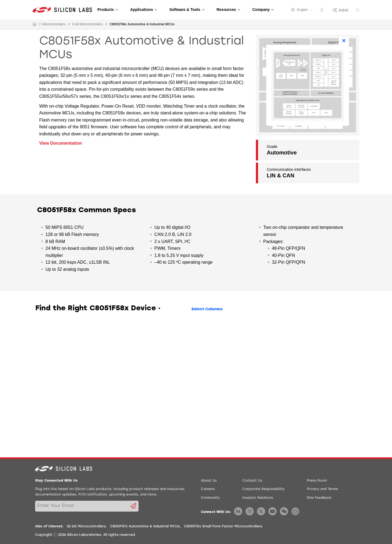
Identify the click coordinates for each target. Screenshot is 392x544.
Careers (208, 489)
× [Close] (344, 40)
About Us (209, 481)
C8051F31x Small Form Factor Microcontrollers (223, 527)
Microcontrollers (54, 24)
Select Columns (207, 309)
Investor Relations (258, 498)
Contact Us (252, 481)
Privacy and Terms (322, 489)
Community (210, 498)
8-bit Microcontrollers (88, 24)
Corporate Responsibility (264, 489)
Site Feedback (319, 498)
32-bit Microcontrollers (86, 527)
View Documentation (61, 143)
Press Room (317, 481)
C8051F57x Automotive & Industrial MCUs (145, 527)
